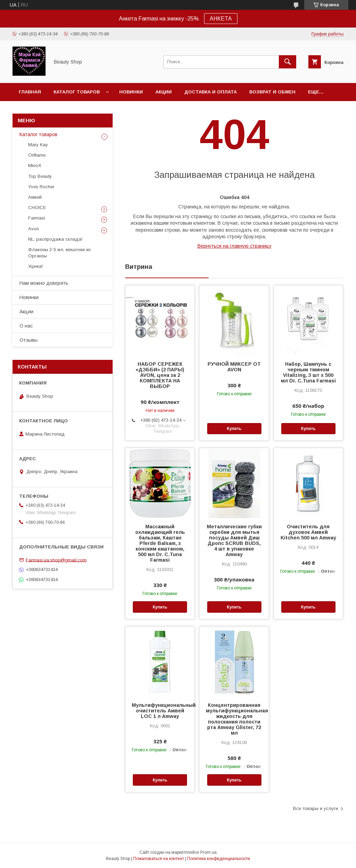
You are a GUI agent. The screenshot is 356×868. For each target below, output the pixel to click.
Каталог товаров (77, 92)
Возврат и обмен (272, 92)
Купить (234, 429)
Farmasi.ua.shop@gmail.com (56, 560)
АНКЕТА (221, 19)
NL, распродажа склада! (55, 239)
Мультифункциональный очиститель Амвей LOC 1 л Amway (160, 711)
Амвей (35, 197)
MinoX (35, 166)
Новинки (131, 92)
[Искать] (288, 62)
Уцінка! (35, 266)
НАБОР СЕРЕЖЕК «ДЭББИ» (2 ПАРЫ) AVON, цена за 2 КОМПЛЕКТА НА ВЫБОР (160, 375)
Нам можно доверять (44, 283)
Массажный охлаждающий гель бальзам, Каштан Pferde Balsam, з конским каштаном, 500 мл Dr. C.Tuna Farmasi (160, 543)
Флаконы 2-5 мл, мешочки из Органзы (59, 253)
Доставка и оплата (211, 92)
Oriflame (37, 155)
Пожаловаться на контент (159, 859)
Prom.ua (208, 852)
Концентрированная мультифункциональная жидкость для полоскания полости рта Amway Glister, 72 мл (234, 719)
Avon (34, 229)
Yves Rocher (41, 187)
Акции (164, 92)
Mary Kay (38, 145)
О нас (26, 326)
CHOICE (37, 208)
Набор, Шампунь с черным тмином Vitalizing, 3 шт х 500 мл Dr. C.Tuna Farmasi (308, 372)
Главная (30, 92)
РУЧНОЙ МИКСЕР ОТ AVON (234, 367)
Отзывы (29, 340)
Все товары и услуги (315, 808)
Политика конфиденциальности (219, 859)
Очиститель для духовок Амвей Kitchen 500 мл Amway (308, 532)
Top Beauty (40, 176)
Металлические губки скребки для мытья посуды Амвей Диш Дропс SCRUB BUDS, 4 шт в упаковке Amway (234, 540)
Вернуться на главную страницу (234, 246)
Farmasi (37, 218)
